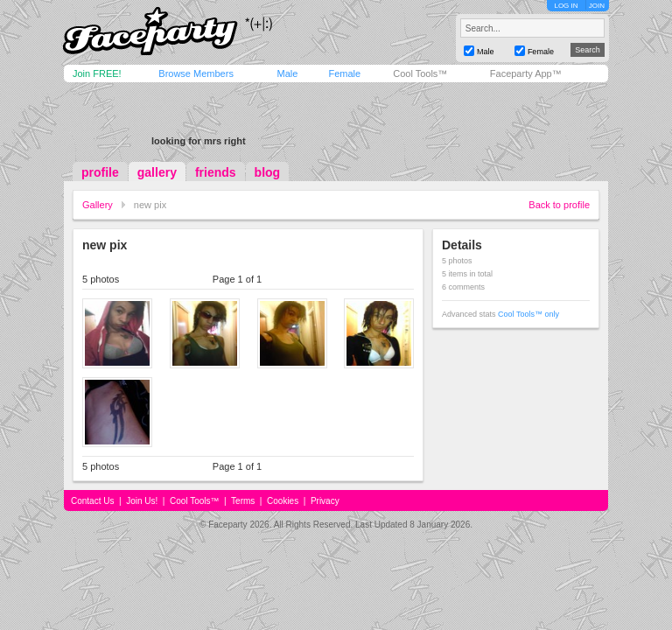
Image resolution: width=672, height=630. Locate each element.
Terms (243, 501)
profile (100, 172)
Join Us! (142, 501)
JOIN (597, 6)
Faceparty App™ (526, 73)
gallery (157, 172)
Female (344, 73)
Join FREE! (97, 73)
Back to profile (559, 205)
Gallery (98, 205)
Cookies (283, 501)
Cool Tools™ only (528, 314)
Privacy (325, 501)
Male (287, 73)
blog (268, 172)
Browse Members (196, 73)
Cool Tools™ (420, 73)
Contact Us (92, 501)
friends (216, 172)
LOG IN (566, 6)
